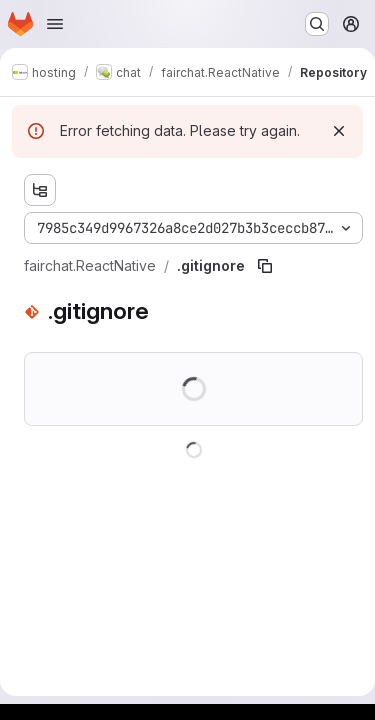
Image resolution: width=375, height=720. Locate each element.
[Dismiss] (339, 131)
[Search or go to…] (317, 24)
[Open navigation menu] (55, 24)
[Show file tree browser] (40, 190)
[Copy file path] (265, 266)
